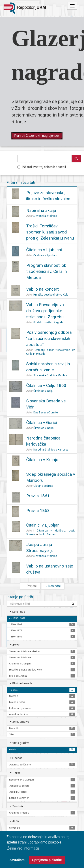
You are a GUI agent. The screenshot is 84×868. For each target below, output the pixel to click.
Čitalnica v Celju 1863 (46, 385)
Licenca (17, 758)
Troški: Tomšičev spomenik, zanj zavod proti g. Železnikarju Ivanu (50, 232)
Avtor (16, 645)
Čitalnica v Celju (43, 391)
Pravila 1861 (38, 496)
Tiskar (16, 773)
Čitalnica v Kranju (42, 460)
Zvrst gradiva (21, 722)
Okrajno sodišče (43, 486)
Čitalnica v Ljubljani (44, 250)
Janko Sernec (47, 534)
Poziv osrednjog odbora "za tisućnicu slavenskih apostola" (49, 338)
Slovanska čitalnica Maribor (50, 375)
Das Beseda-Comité (46, 413)
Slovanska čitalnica (45, 216)
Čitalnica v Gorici (42, 423)
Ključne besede (22, 683)
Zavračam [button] (17, 860)
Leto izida (19, 612)
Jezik (16, 821)
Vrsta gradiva (21, 743)
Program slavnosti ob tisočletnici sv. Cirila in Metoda (46, 271)
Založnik (18, 806)
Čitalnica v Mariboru (51, 531)
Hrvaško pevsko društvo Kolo (51, 295)
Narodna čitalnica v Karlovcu (51, 450)
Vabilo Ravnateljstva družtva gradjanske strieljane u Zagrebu (45, 311)
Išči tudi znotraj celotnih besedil (42, 167)
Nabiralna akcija (41, 210)
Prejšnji (30, 586)
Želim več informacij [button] (23, 848)
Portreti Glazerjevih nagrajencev (37, 136)
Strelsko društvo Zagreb (48, 322)
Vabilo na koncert (42, 289)
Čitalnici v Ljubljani (43, 525)
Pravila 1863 (38, 510)
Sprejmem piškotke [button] (47, 860)
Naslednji (53, 586)
